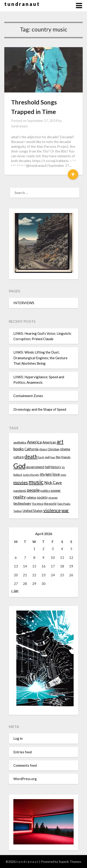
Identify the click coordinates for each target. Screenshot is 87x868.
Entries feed (23, 752)
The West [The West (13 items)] (38, 504)
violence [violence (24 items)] (52, 510)
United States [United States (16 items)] (33, 511)
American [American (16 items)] (49, 442)
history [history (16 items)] (56, 467)
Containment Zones (28, 396)
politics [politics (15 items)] (45, 491)
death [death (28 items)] (31, 456)
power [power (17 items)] (56, 490)
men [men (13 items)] (63, 475)
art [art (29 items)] (60, 442)
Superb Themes (70, 862)
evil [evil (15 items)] (47, 457)
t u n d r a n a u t (22, 4)
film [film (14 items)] (58, 457)
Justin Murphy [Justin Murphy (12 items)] (31, 475)
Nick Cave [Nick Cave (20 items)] (53, 483)
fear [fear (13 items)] (53, 457)
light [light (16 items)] (49, 474)
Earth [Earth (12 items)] (41, 457)
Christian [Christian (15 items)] (53, 449)
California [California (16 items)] (31, 449)
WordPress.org (25, 779)
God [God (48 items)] (19, 466)
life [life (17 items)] (42, 474)
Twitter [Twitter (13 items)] (18, 511)
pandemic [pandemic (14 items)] (20, 491)
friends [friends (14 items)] (66, 457)
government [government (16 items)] (35, 467)
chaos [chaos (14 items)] (43, 449)
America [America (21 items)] (34, 442)
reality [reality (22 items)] (20, 497)
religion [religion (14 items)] (31, 497)
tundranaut (19, 126)
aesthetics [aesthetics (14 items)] (20, 442)
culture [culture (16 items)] (19, 457)
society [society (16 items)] (42, 497)
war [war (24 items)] (65, 510)
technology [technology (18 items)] (22, 503)
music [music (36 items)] (36, 482)
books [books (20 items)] (19, 449)
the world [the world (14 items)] (50, 504)
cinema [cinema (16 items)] (65, 449)
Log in (18, 738)
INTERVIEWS (24, 303)
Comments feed (25, 765)
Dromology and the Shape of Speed (40, 409)
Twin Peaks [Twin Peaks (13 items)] (64, 504)
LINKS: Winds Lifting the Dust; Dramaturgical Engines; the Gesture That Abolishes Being (40, 358)
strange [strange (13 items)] (53, 498)
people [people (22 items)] (33, 490)
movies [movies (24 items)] (21, 482)
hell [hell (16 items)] (47, 467)
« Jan (15, 591)
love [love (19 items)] (56, 474)
